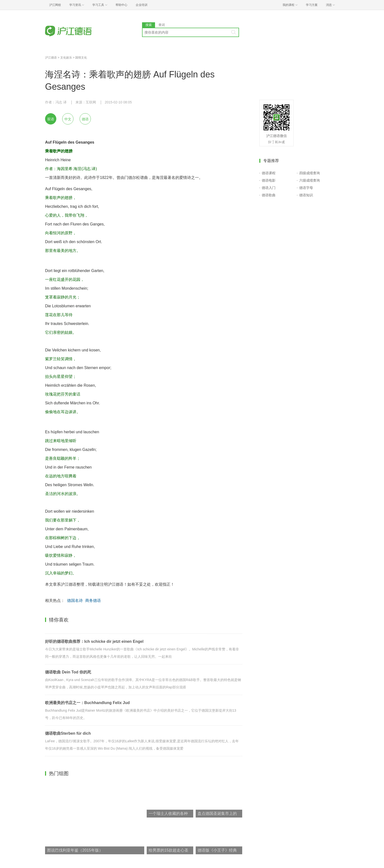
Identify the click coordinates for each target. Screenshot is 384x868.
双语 (51, 119)
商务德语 (93, 601)
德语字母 (306, 188)
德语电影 (269, 180)
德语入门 (269, 188)
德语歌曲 (269, 195)
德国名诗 (75, 601)
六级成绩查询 (310, 180)
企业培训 (142, 5)
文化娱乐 (66, 58)
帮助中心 (121, 5)
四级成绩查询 (310, 173)
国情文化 (81, 58)
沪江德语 (51, 58)
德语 (85, 119)
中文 (68, 119)
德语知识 (306, 195)
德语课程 (269, 173)
